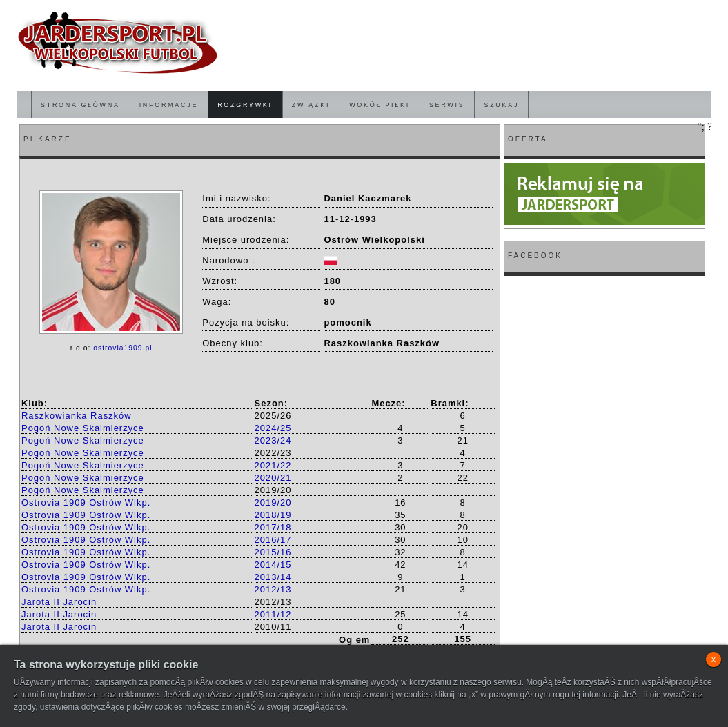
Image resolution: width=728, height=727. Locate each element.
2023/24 (273, 440)
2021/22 (273, 465)
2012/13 (273, 589)
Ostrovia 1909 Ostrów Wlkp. (86, 502)
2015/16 (273, 552)
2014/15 (273, 565)
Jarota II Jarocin (59, 602)
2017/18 (273, 527)
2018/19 (273, 515)
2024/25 (273, 428)
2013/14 (273, 577)
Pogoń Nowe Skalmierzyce (83, 428)
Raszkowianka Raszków (77, 416)
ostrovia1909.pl (122, 348)
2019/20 (273, 502)
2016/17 (273, 540)
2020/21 (273, 478)
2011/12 (273, 614)
